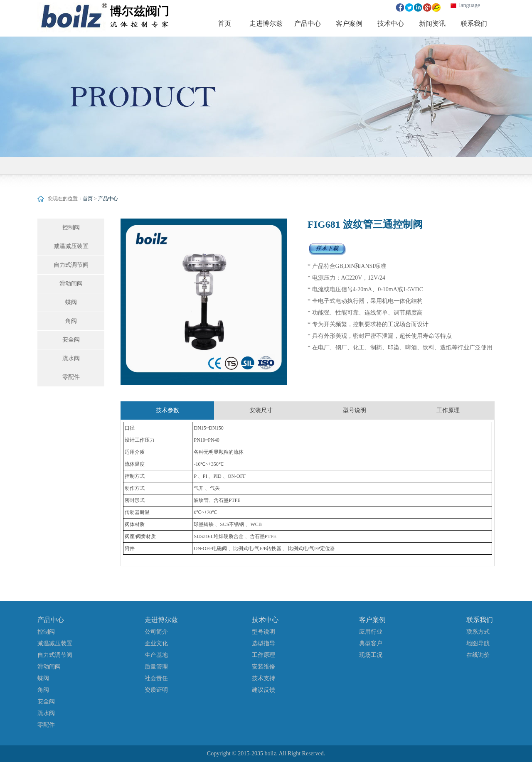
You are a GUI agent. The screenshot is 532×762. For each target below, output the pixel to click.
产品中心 (108, 199)
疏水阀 (71, 358)
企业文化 (156, 643)
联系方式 (478, 632)
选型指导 (264, 643)
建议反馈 (264, 690)
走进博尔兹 (161, 620)
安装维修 (264, 667)
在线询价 (478, 655)
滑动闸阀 (71, 284)
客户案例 (372, 620)
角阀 (71, 321)
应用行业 (371, 632)
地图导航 (478, 643)
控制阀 (71, 227)
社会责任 (156, 678)
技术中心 (265, 620)
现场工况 (371, 655)
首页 (88, 199)
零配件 (71, 377)
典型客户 (371, 643)
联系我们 (480, 620)
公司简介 (156, 632)
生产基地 (156, 655)
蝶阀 (71, 302)
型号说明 (264, 632)
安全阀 (71, 340)
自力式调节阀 (71, 265)
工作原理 (264, 655)
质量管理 (156, 667)
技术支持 (264, 678)
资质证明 (156, 690)
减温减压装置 (71, 246)
